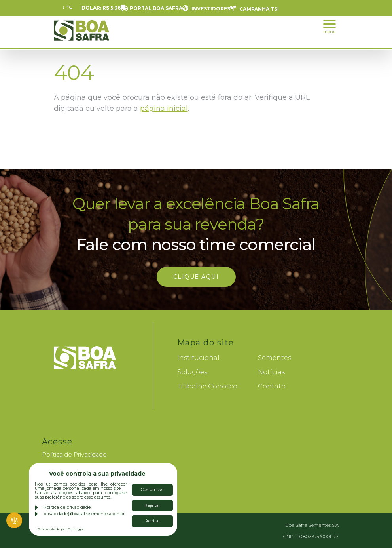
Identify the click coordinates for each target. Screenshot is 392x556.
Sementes (275, 358)
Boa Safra (81, 34)
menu (330, 27)
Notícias (271, 372)
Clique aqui (196, 277)
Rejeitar (152, 505)
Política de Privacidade (74, 455)
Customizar (152, 489)
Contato (272, 386)
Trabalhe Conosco (207, 386)
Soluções (192, 372)
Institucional (198, 358)
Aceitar (152, 521)
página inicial (164, 109)
